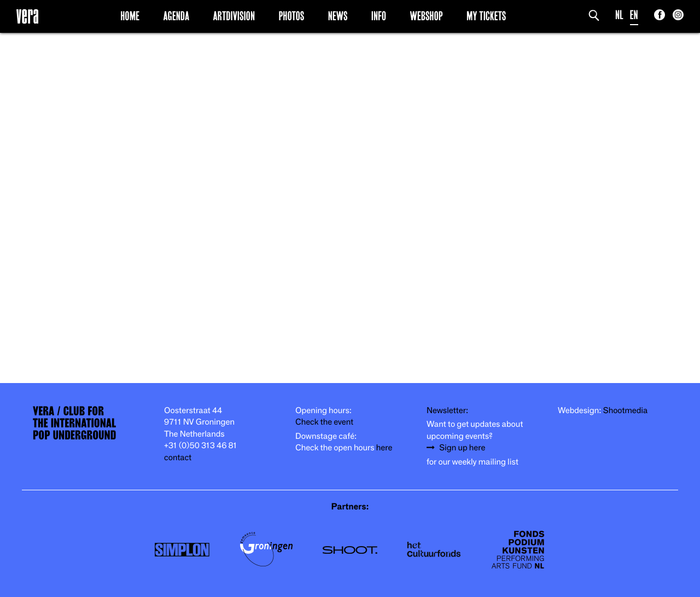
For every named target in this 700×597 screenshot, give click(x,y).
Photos (291, 16)
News (338, 16)
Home (130, 16)
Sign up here (462, 448)
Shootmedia (626, 411)
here (384, 448)
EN (634, 15)
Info (379, 16)
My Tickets (486, 16)
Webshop (427, 16)
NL (619, 15)
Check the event (324, 422)
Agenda (176, 16)
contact (178, 458)
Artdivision (234, 16)
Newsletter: (447, 411)
